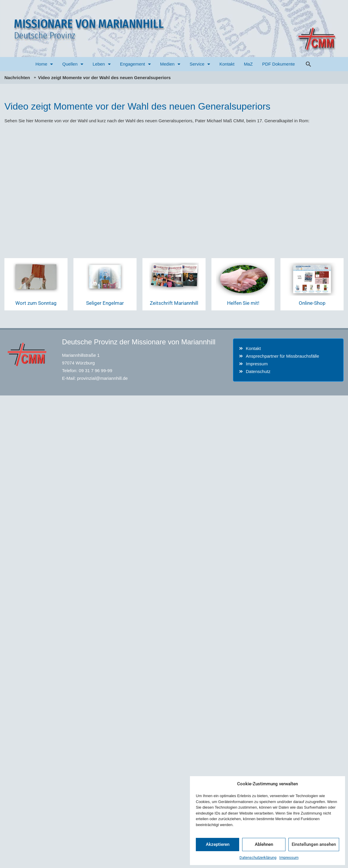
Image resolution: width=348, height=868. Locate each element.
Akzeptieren (218, 844)
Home (44, 64)
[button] (308, 64)
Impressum (289, 858)
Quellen (73, 64)
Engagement (135, 64)
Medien (170, 64)
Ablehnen (264, 844)
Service (200, 64)
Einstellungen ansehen (314, 844)
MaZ (248, 64)
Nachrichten (17, 78)
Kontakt (227, 64)
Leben (102, 64)
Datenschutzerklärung (258, 858)
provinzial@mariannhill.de (102, 378)
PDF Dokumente (279, 64)
